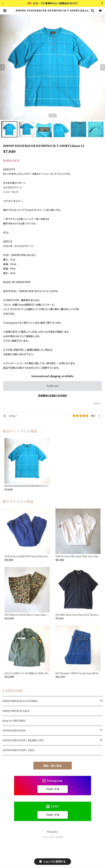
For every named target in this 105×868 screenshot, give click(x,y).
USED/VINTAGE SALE (16, 711)
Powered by (52, 837)
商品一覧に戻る (53, 766)
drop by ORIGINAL (14, 721)
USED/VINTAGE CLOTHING (20, 701)
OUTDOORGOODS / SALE (19, 750)
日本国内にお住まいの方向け (53, 396)
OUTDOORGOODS (14, 731)
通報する (98, 404)
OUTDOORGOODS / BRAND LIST (23, 740)
